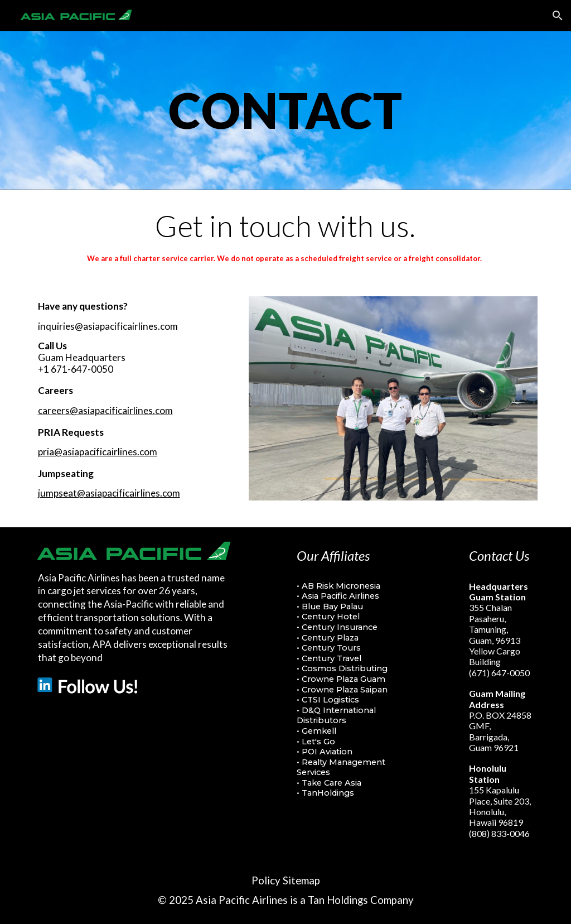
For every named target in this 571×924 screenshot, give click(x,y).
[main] (286, 110)
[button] (558, 16)
